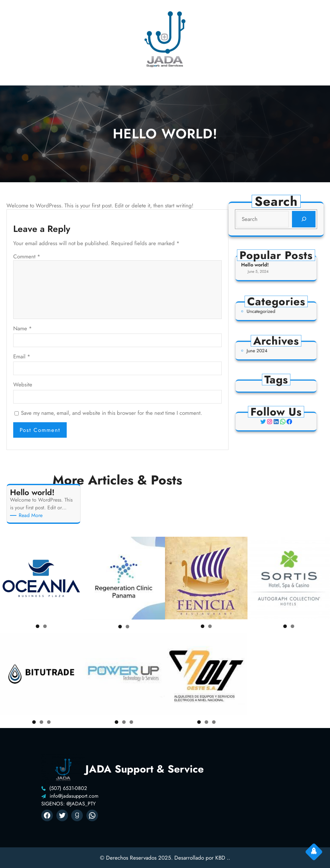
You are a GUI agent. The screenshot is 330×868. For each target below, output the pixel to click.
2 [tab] (45, 626)
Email (22, 356)
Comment (27, 256)
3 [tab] (49, 722)
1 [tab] (38, 626)
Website (23, 384)
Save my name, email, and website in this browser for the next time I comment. (112, 413)
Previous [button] (7, 578)
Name (23, 328)
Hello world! (261, 266)
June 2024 (262, 351)
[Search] (303, 219)
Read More (32, 515)
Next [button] (75, 578)
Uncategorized (265, 311)
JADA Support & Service (145, 769)
